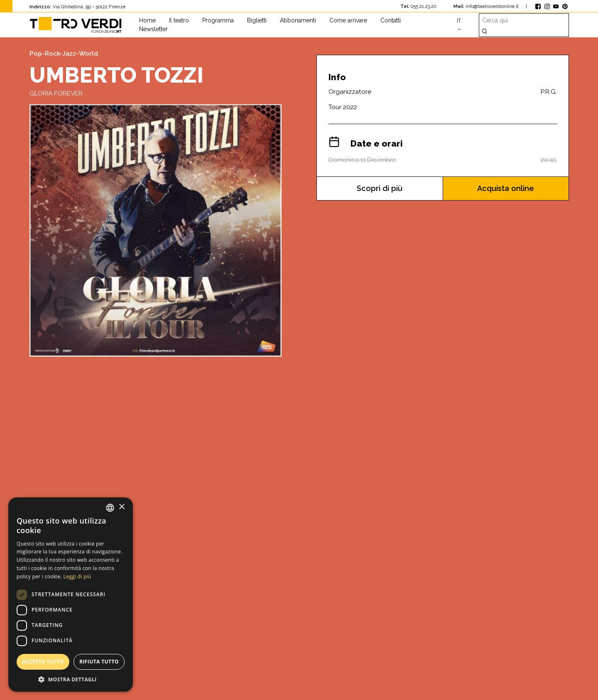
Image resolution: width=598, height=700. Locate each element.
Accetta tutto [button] (43, 662)
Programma (218, 20)
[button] (71, 679)
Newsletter (153, 29)
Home (147, 20)
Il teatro (179, 20)
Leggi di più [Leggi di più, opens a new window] (77, 576)
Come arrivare (348, 20)
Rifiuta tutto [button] (99, 662)
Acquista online (506, 188)
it (459, 21)
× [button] (121, 507)
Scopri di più (380, 188)
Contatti (391, 20)
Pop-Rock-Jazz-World (64, 54)
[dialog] (71, 595)
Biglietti (257, 20)
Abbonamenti (298, 20)
